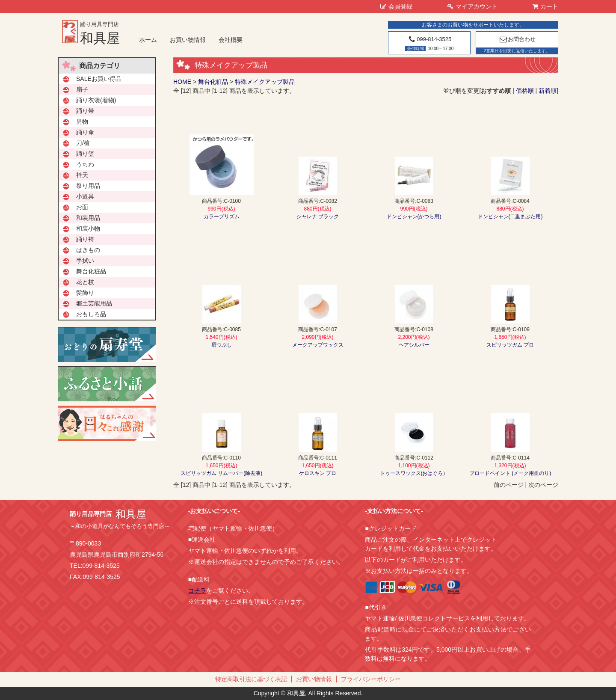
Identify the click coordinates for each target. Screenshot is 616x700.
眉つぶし (222, 345)
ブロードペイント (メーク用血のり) (510, 473)
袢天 (82, 175)
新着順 (548, 91)
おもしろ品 (91, 314)
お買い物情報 (188, 40)
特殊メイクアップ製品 (265, 82)
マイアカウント (472, 6)
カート (545, 6)
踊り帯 (85, 111)
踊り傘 (85, 132)
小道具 (85, 196)
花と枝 (85, 282)
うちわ (85, 164)
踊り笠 (85, 154)
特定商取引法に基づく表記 (251, 679)
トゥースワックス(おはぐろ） (414, 473)
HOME (182, 82)
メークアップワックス (318, 345)
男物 (82, 122)
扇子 (82, 89)
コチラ (197, 590)
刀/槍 (83, 143)
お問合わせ (517, 39)
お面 (82, 207)
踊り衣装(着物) (96, 100)
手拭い (85, 261)
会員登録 (396, 6)
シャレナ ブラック (318, 217)
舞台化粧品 (213, 82)
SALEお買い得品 (99, 79)
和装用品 (88, 218)
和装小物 (88, 228)
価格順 (525, 91)
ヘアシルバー (414, 345)
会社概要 (231, 40)
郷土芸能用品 (94, 303)
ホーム (148, 40)
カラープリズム (222, 217)
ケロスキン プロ (318, 473)
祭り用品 (88, 186)
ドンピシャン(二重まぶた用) (510, 217)
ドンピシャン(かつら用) (414, 217)
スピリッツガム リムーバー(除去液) (221, 473)
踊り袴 (85, 239)
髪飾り (85, 293)
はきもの (88, 250)
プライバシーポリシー (371, 679)
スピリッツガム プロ (510, 345)
